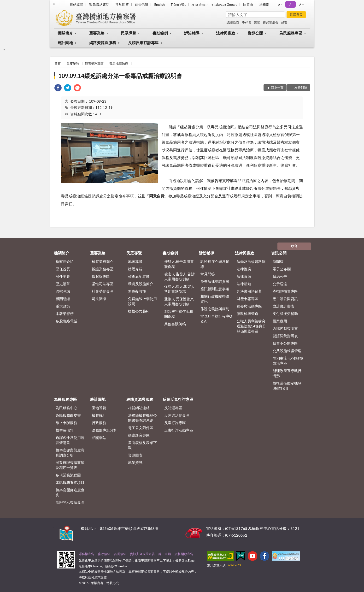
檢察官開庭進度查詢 (70, 492)
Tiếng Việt (178, 4)
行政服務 (99, 423)
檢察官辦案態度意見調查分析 (70, 453)
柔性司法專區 (103, 284)
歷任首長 (63, 269)
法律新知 (244, 284)
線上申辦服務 (66, 423)
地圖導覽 (135, 261)
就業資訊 (135, 462)
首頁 (58, 64)
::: (54, 4)
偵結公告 (280, 276)
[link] (58, 88)
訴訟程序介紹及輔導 (215, 264)
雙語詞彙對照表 (285, 336)
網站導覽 (76, 4)
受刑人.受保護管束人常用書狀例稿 (179, 301)
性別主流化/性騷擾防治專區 (288, 361)
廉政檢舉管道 (247, 314)
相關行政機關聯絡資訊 (215, 299)
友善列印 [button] (301, 88)
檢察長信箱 (65, 430)
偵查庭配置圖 (139, 276)
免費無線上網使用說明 (142, 301)
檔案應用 (280, 321)
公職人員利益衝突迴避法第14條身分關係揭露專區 (251, 326)
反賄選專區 (173, 408)
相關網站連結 (139, 408)
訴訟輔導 (192, 33)
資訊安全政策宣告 (142, 554)
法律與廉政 (226, 33)
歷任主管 (63, 276)
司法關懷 (99, 299)
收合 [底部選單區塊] (294, 246)
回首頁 (248, 4)
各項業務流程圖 (68, 475)
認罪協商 (233, 23)
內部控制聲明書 (285, 328)
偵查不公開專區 (285, 343)
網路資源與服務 (103, 43)
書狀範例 (160, 33)
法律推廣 (244, 269)
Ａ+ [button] (301, 4)
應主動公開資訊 (285, 299)
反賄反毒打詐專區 (143, 43)
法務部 (264, 4)
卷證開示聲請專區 (70, 502)
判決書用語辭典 (249, 291)
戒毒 (284, 23)
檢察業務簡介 (103, 261)
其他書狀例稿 (175, 324)
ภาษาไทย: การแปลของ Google (214, 4)
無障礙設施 (137, 291)
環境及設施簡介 (141, 284)
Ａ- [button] (280, 4)
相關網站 (99, 438)
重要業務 (97, 33)
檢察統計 (99, 415)
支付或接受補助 (285, 314)
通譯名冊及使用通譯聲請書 (70, 440)
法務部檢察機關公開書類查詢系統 (142, 418)
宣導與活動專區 (249, 306)
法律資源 (244, 276)
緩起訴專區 (101, 276)
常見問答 (122, 4)
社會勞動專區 (103, 291)
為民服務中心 (66, 408)
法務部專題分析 (104, 430)
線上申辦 (165, 554)
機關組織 (63, 299)
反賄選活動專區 (177, 415)
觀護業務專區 (94, 64)
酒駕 (257, 23)
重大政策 (63, 306)
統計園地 (65, 43)
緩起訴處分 (271, 23)
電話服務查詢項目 (70, 482)
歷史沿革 (63, 284)
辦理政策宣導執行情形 (287, 373)
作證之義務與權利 (215, 309)
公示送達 (280, 284)
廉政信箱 (104, 554)
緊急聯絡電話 (99, 4)
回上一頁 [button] (277, 88)
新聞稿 (278, 261)
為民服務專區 (291, 33)
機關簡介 (65, 33)
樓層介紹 (135, 269)
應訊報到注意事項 (215, 289)
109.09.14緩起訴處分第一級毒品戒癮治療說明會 (120, 76)
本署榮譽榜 (65, 314)
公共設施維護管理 (287, 351)
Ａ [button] (290, 4)
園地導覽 (99, 408)
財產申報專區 (247, 299)
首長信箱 (141, 4)
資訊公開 (255, 33)
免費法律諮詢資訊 (215, 281)
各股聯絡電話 (66, 321)
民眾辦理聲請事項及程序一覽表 (70, 465)
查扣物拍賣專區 (285, 291)
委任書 (247, 23)
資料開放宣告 (184, 554)
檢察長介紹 (65, 261)
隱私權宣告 (86, 554)
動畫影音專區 (139, 435)
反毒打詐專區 (175, 423)
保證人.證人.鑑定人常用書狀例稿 (179, 289)
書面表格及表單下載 (142, 445)
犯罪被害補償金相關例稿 (179, 314)
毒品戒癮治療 (119, 64)
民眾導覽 (129, 33)
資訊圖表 (135, 455)
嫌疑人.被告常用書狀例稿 (179, 264)
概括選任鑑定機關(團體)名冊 (287, 386)
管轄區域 (63, 291)
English (159, 4)
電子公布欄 (282, 269)
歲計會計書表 (283, 306)
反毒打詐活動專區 (179, 430)
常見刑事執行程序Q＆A (216, 319)
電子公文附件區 (141, 428)
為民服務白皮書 (68, 415)
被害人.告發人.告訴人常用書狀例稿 (179, 276)
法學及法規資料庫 (251, 261)
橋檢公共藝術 (139, 311)
